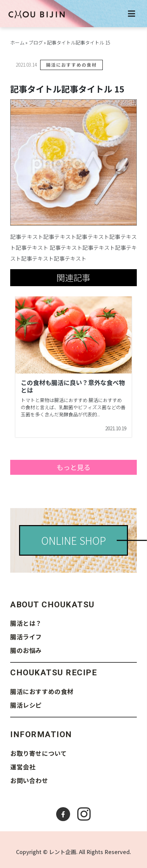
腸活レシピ (26, 705)
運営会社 (23, 767)
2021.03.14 (26, 65)
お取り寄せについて (38, 753)
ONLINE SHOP (73, 540)
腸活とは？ (26, 623)
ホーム (17, 42)
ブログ (36, 42)
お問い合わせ (29, 780)
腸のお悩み (26, 650)
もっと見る (73, 467)
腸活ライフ (26, 637)
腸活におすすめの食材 (71, 65)
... (99, 414)
